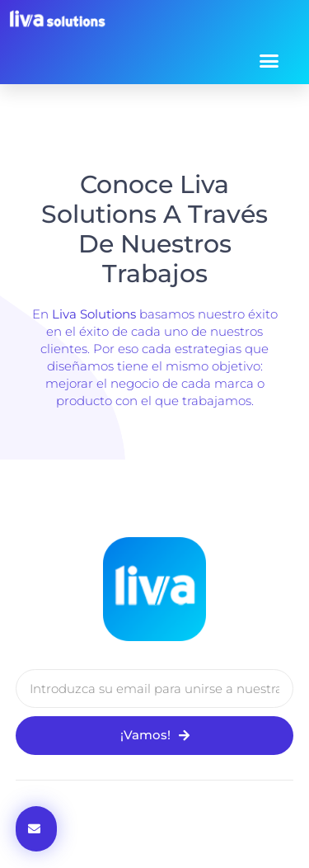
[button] (269, 60)
